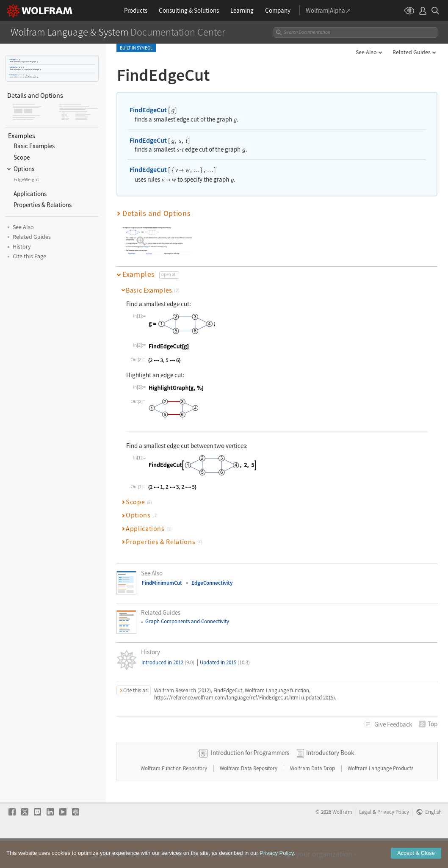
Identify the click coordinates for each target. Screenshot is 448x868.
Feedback (393, 724)
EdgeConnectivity (212, 583)
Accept (416, 853)
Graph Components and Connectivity (187, 621)
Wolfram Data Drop (313, 795)
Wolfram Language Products (380, 795)
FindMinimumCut (162, 583)
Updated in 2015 (225, 662)
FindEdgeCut (13, 59)
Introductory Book (330, 780)
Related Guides (412, 52)
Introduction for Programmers (250, 780)
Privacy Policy (277, 853)
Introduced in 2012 (168, 662)
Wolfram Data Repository (249, 795)
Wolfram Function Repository (174, 795)
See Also (366, 52)
